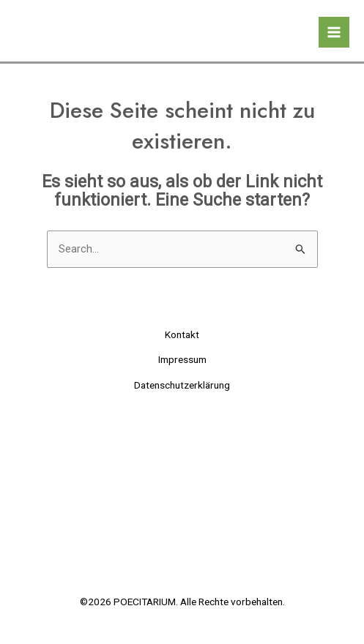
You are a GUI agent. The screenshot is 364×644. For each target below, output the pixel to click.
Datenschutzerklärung (182, 385)
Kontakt (182, 334)
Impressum (182, 359)
